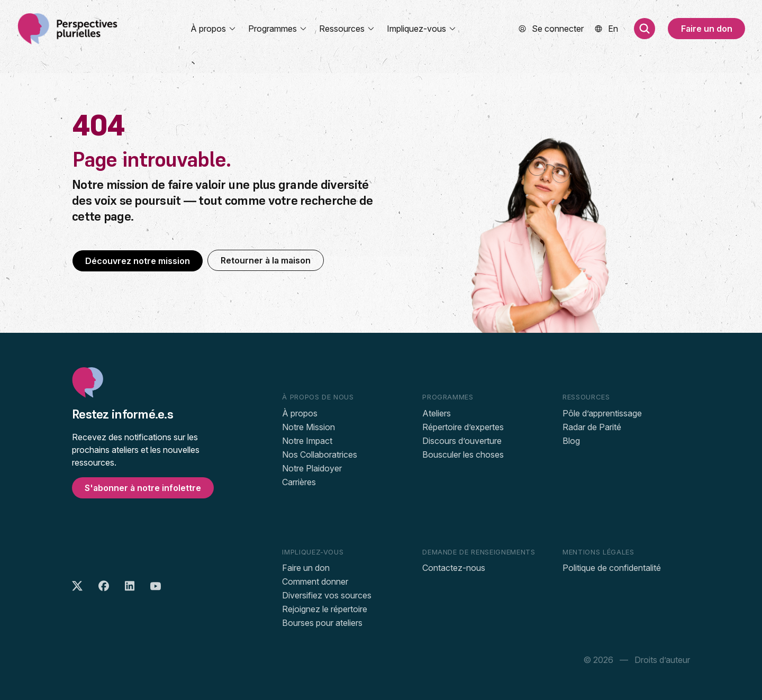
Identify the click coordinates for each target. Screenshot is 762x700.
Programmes (278, 29)
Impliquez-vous (422, 29)
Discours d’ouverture (462, 441)
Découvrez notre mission (138, 261)
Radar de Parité (592, 427)
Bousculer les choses (463, 454)
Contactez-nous (454, 568)
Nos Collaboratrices (320, 454)
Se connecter (558, 29)
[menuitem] (613, 29)
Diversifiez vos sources (327, 595)
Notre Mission (309, 427)
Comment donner (315, 581)
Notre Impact (307, 441)
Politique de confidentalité (612, 568)
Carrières (299, 482)
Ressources (347, 29)
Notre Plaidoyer (312, 468)
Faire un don (707, 29)
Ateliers (437, 413)
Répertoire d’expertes (463, 427)
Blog (571, 441)
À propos (214, 29)
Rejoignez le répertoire (325, 609)
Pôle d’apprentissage (602, 413)
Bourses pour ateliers (322, 623)
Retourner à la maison (266, 260)
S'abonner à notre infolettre (143, 488)
